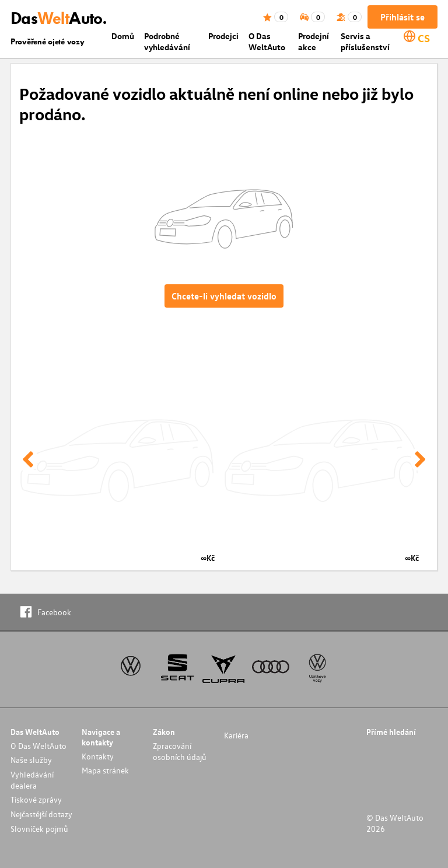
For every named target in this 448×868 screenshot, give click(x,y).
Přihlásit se (402, 17)
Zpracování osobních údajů (180, 751)
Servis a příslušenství (365, 41)
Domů (123, 36)
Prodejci (223, 36)
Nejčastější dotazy (41, 814)
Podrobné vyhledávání (167, 41)
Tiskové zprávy (36, 799)
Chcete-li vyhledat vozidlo (224, 296)
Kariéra (236, 735)
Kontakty (98, 756)
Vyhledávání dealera (32, 780)
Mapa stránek (105, 770)
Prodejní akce (314, 41)
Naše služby (31, 760)
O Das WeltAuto (267, 41)
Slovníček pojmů (39, 829)
